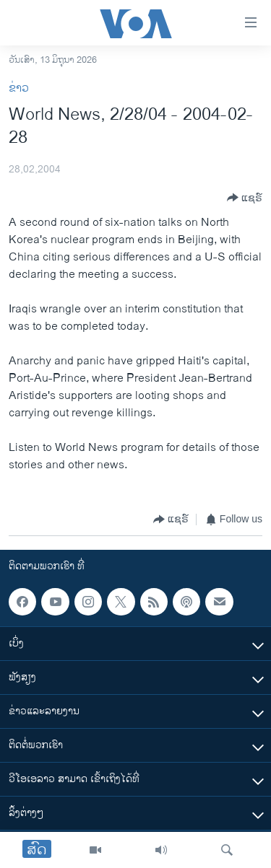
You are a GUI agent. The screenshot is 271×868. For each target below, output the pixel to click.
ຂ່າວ (19, 88)
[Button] (245, 198)
